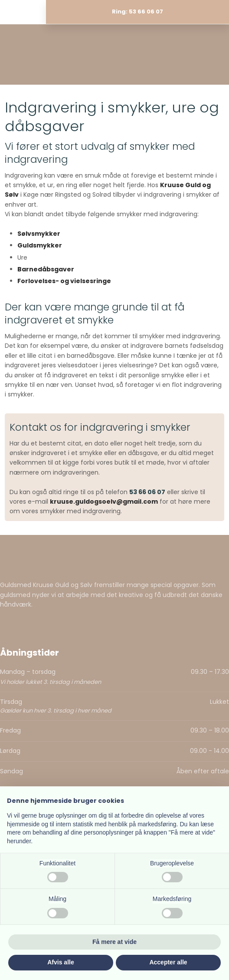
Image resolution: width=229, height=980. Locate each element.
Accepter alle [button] (168, 962)
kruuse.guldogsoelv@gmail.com (104, 502)
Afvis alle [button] (61, 962)
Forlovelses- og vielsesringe (64, 281)
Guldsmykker (40, 245)
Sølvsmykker (39, 234)
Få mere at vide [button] (114, 942)
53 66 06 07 (147, 492)
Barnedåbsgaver (46, 269)
